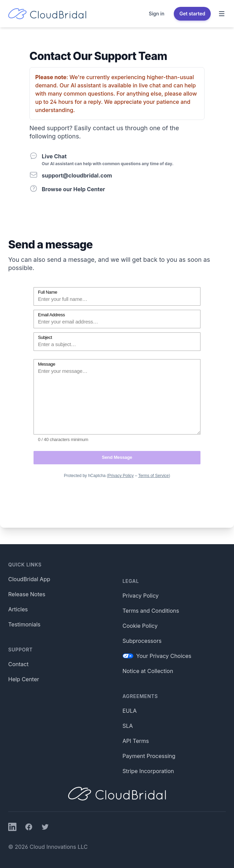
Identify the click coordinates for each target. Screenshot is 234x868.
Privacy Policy (141, 596)
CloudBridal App (29, 579)
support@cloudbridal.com (77, 175)
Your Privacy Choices (157, 656)
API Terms (136, 741)
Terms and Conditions (151, 611)
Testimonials (24, 624)
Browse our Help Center (73, 189)
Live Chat (54, 156)
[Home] (47, 14)
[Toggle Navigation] (222, 14)
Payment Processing (149, 756)
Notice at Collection (148, 671)
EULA (130, 711)
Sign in (157, 14)
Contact (18, 664)
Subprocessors (142, 641)
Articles (18, 609)
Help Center (24, 679)
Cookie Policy (140, 626)
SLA (128, 726)
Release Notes (27, 594)
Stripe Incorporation (148, 771)
